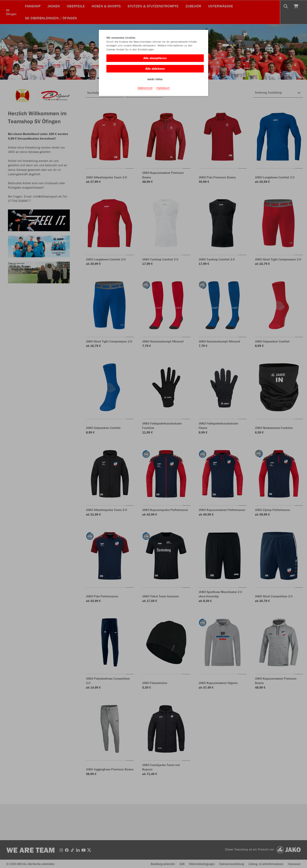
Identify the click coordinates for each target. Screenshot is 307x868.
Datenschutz (145, 88)
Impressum (163, 88)
